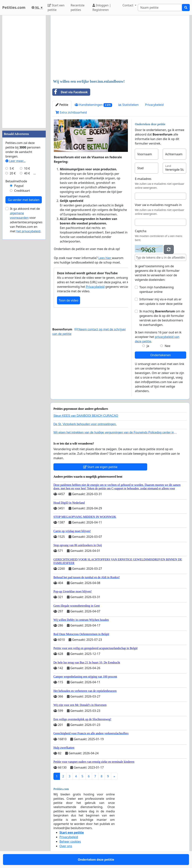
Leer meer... (15, 161)
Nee (167, 346)
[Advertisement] (120, 48)
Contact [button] (128, 5)
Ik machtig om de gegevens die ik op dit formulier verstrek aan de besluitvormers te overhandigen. (162, 318)
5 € (12, 168)
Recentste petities (78, 8)
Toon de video (69, 300)
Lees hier (105, 258)
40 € (27, 173)
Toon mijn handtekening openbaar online (156, 289)
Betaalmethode (16, 181)
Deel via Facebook (70, 92)
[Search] (160, 8)
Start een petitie (56, 8)
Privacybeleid (154, 105)
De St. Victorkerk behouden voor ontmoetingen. (85, 424)
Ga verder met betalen (24, 200)
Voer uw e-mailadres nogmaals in (158, 205)
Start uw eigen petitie (100, 467)
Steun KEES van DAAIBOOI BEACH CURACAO (86, 416)
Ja (148, 346)
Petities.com (14, 7)
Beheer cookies (70, 841)
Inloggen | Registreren (102, 8)
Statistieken (129, 105)
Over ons (66, 846)
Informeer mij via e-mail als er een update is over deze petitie (161, 301)
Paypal (19, 186)
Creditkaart (22, 191)
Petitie (62, 105)
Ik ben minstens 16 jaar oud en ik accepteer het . (158, 337)
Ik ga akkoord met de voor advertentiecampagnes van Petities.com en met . (26, 220)
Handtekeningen (93, 105)
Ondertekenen (161, 355)
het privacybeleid (28, 231)
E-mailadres (143, 179)
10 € (27, 168)
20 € (13, 173)
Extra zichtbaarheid (71, 112)
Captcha (141, 231)
